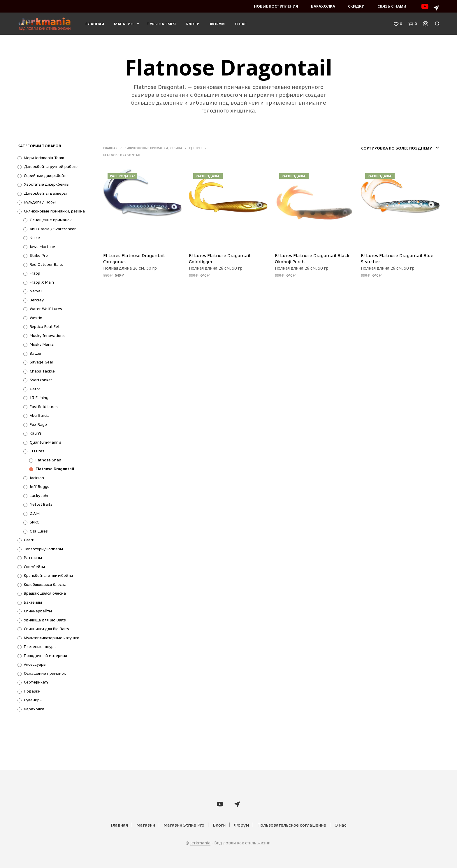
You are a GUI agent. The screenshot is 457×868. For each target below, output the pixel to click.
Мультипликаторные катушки (52, 638)
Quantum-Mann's (45, 442)
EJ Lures (37, 451)
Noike (35, 238)
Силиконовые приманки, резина (54, 211)
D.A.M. (35, 513)
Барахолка (323, 6)
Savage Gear (42, 362)
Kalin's (36, 433)
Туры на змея (161, 24)
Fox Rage (38, 425)
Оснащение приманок (51, 220)
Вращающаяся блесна (45, 593)
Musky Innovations (47, 336)
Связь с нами (392, 6)
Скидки (356, 6)
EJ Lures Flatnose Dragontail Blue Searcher (397, 259)
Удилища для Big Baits (45, 620)
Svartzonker (41, 380)
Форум (217, 24)
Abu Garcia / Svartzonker (53, 229)
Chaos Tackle (42, 371)
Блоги (193, 24)
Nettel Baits (41, 504)
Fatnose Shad (48, 460)
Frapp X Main (42, 282)
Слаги (29, 540)
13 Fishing (39, 398)
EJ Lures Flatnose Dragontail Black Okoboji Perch (312, 259)
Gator (35, 389)
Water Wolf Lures (46, 309)
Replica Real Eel (45, 327)
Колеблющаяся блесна (45, 585)
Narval (36, 291)
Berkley (37, 300)
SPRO (35, 522)
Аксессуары (35, 664)
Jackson (37, 478)
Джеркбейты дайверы (45, 193)
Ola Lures (39, 531)
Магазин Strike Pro (184, 825)
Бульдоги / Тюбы (40, 202)
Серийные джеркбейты (46, 176)
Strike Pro (39, 255)
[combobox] (399, 148)
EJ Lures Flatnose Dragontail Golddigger (220, 259)
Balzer (36, 353)
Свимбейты (34, 567)
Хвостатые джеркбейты (47, 184)
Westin (36, 318)
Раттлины (33, 558)
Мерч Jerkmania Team (44, 158)
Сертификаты (37, 682)
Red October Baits (46, 265)
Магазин (124, 24)
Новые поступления (276, 6)
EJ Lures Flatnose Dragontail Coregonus (134, 259)
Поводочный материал (45, 656)
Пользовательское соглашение (292, 825)
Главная (95, 24)
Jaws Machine (42, 247)
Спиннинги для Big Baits (46, 629)
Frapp (35, 273)
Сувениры (33, 700)
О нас (241, 24)
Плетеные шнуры (40, 647)
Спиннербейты (38, 611)
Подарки (32, 691)
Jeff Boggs (39, 487)
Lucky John (40, 496)
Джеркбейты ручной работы (51, 167)
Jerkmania (200, 843)
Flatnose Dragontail (55, 469)
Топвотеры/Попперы (43, 549)
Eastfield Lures (44, 407)
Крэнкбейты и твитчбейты (48, 576)
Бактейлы (33, 602)
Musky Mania (42, 344)
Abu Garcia (40, 415)
